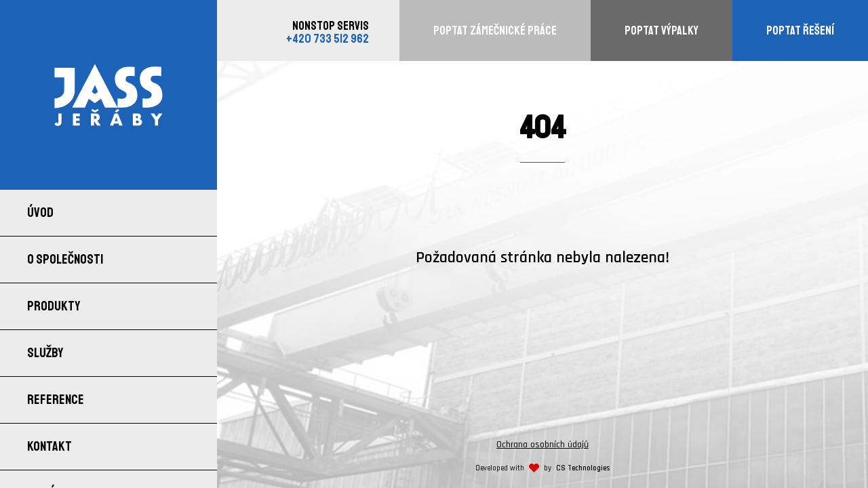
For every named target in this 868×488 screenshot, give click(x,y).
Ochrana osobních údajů (542, 445)
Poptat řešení (800, 30)
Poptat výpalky (662, 30)
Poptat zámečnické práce (495, 30)
